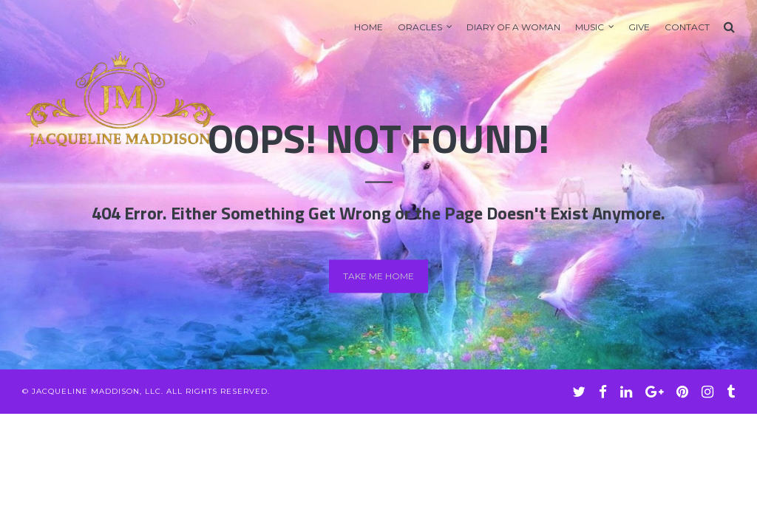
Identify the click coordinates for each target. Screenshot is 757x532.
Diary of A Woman (513, 27)
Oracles (420, 27)
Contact (687, 27)
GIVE (639, 27)
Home (369, 27)
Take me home (378, 276)
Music (590, 27)
